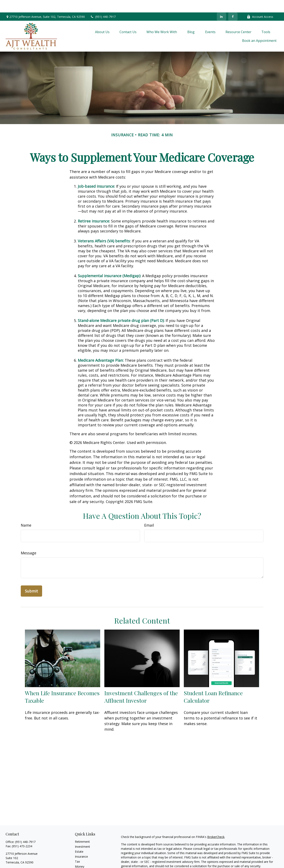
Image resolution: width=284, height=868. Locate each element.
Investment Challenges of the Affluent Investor (141, 684)
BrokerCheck (216, 824)
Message (29, 540)
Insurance (81, 844)
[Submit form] (31, 579)
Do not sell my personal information (253, 865)
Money (80, 854)
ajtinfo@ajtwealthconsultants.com (29, 857)
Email (149, 513)
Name (26, 513)
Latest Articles (84, 864)
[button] (102, 19)
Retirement (82, 829)
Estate (79, 839)
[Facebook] (233, 4)
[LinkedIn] (221, 4)
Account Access (260, 4)
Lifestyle (80, 859)
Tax (77, 849)
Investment (82, 834)
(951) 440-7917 (103, 4)
